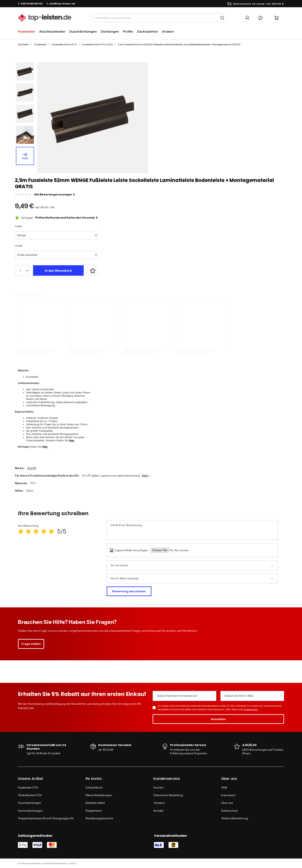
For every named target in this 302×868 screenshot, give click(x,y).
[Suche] (222, 18)
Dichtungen (110, 31)
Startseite (23, 44)
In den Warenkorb (58, 271)
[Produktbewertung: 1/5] (21, 531)
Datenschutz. (251, 709)
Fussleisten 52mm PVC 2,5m (97, 44)
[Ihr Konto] (247, 18)
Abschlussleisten (52, 31)
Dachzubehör (147, 31)
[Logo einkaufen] (45, 18)
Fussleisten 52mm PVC (64, 44)
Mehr (145, 476)
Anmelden (218, 719)
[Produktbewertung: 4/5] (44, 531)
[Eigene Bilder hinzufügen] (185, 550)
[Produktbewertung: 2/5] (28, 531)
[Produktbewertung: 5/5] (51, 531)
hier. (45, 447)
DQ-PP (32, 468)
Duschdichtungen (83, 31)
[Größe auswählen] (56, 255)
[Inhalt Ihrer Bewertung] (192, 530)
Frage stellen (31, 644)
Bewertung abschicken (129, 591)
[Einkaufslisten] (260, 18)
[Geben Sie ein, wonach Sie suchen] (159, 18)
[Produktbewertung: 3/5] (36, 531)
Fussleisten (27, 31)
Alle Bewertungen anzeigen (55, 194)
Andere (168, 31)
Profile (128, 31)
